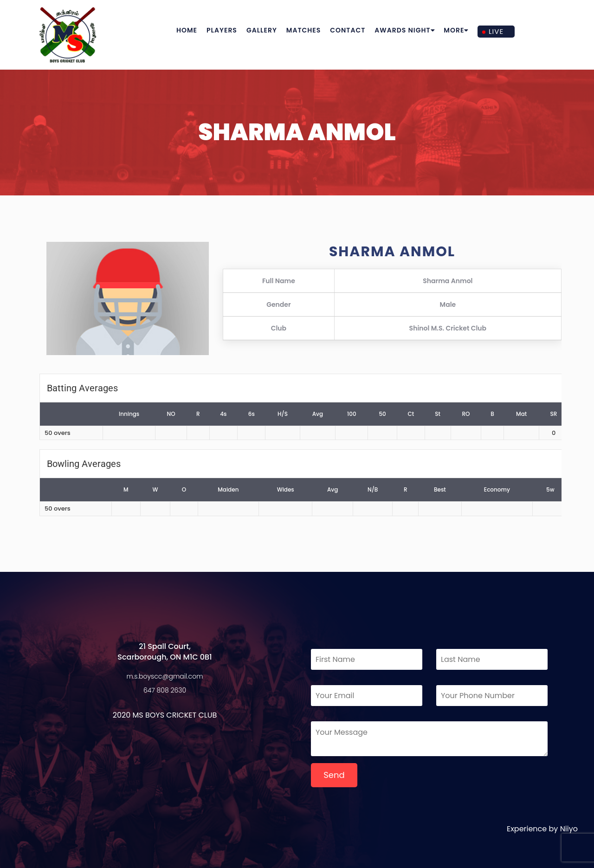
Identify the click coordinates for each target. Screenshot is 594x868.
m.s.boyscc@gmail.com (165, 676)
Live (496, 31)
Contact (348, 30)
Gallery (262, 30)
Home (187, 30)
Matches (303, 30)
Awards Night (404, 30)
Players (222, 30)
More (456, 30)
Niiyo (569, 829)
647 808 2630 (165, 690)
